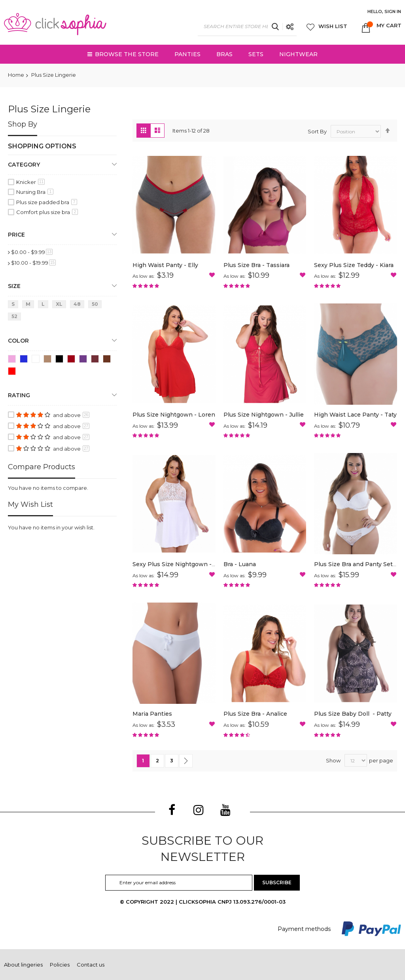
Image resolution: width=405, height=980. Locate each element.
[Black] (61, 360)
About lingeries (23, 965)
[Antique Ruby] (96, 360)
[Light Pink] (13, 360)
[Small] (14, 306)
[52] (16, 318)
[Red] (13, 372)
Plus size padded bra (47, 202)
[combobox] (247, 27)
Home (16, 75)
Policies (60, 965)
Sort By (317, 131)
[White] (37, 360)
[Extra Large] (61, 306)
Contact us (91, 965)
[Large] (44, 306)
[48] (79, 306)
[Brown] (49, 360)
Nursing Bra (35, 192)
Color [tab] (18, 341)
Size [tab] (14, 286)
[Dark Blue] (25, 360)
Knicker (30, 182)
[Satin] (84, 360)
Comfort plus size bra (47, 212)
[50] (96, 306)
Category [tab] (24, 165)
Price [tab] (16, 235)
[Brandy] (108, 360)
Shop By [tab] (23, 124)
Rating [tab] (19, 395)
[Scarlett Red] (73, 360)
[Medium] (29, 306)
